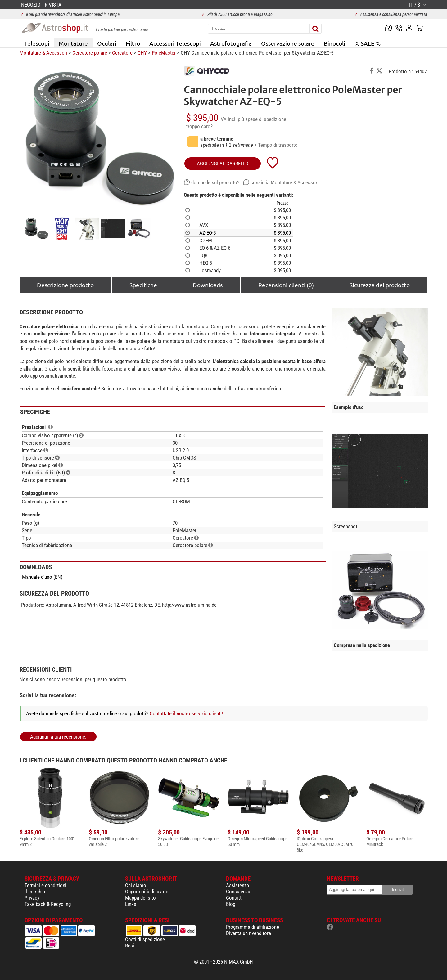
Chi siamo (136, 885)
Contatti (234, 898)
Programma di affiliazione (253, 927)
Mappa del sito (140, 898)
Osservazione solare (288, 43)
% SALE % (368, 43)
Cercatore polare (90, 53)
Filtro (133, 43)
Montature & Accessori (43, 53)
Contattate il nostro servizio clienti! (186, 713)
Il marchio (35, 892)
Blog (231, 904)
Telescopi (37, 43)
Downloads (208, 285)
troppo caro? (199, 126)
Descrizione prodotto (65, 285)
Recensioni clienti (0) (286, 285)
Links (131, 904)
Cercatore (122, 53)
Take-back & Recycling (48, 904)
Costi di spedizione (145, 939)
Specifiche (143, 285)
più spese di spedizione (262, 119)
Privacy (32, 898)
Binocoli (334, 43)
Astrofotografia (231, 43)
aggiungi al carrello (223, 164)
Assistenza (237, 885)
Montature (73, 43)
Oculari (107, 43)
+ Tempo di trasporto (276, 145)
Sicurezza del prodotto (380, 285)
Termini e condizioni (45, 885)
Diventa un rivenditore (248, 933)
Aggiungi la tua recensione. (58, 737)
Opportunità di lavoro (147, 892)
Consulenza (238, 892)
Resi (130, 946)
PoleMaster (164, 53)
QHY (142, 53)
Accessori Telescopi (175, 43)
